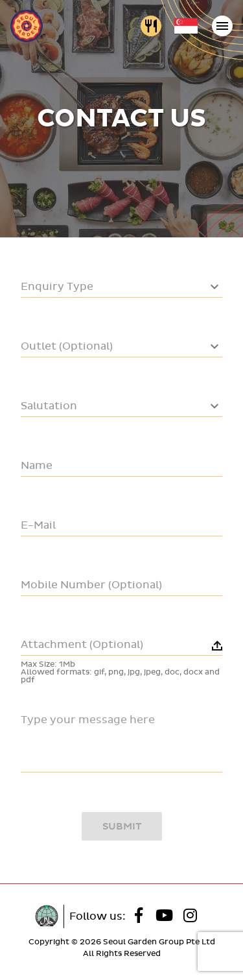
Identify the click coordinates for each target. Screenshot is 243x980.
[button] (121, 655)
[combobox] (121, 289)
